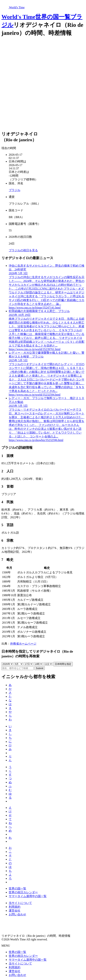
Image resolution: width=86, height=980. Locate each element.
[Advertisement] (43, 84)
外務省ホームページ (23, 644)
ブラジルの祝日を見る (23, 250)
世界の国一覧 (53, 17)
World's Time (18, 17)
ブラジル (15, 190)
